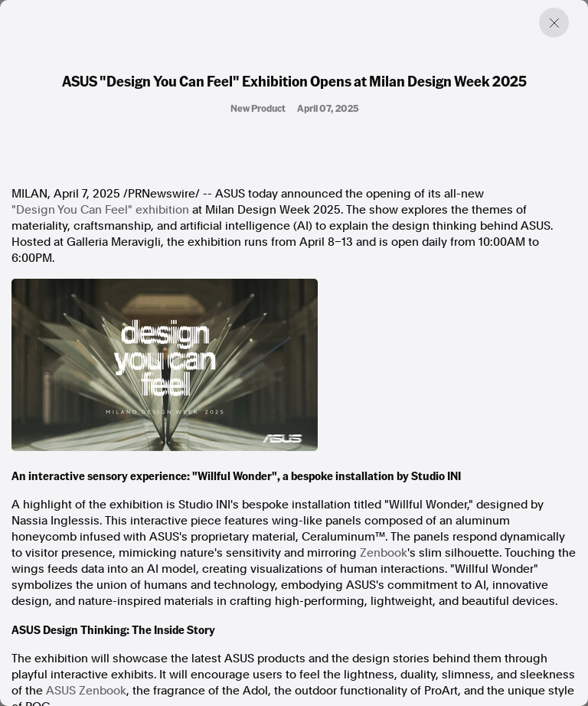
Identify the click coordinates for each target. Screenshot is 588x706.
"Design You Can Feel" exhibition (100, 210)
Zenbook (384, 553)
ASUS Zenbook (86, 691)
